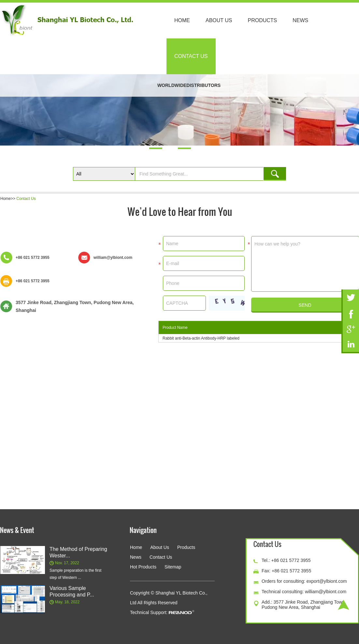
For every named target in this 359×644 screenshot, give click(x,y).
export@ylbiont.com (327, 581)
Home (182, 20)
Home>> (8, 199)
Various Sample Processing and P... (72, 591)
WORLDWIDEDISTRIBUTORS (189, 85)
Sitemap (173, 567)
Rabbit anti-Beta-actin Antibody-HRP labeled (201, 338)
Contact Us (191, 56)
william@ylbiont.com (113, 258)
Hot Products (143, 567)
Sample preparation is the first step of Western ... (75, 574)
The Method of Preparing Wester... (78, 552)
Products (263, 20)
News (300, 20)
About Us (219, 20)
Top (344, 605)
